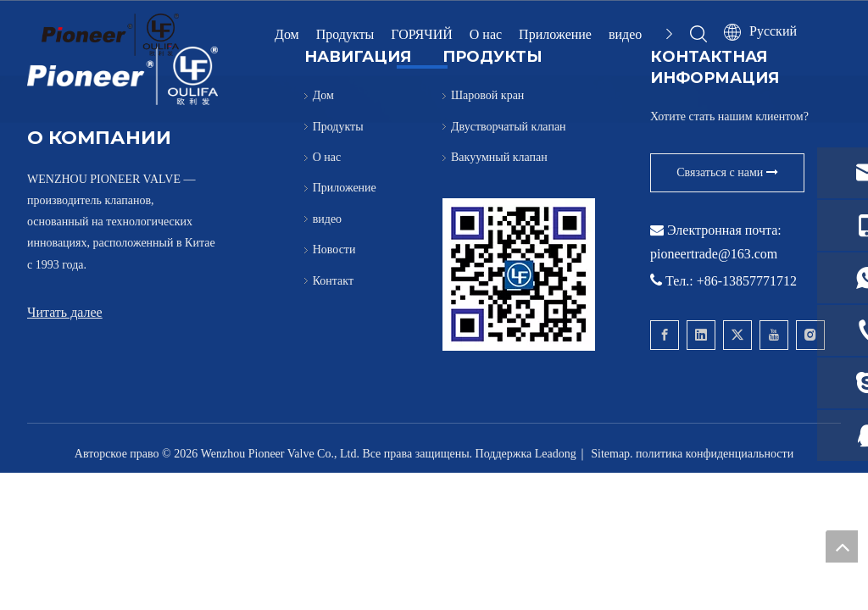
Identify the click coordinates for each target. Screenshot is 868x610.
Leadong (556, 454)
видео (625, 34)
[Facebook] (665, 335)
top (842, 546)
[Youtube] (774, 335)
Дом (287, 34)
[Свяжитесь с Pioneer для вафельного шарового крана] (519, 274)
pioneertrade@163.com (714, 254)
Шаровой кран (487, 95)
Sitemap (610, 454)
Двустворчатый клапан (509, 127)
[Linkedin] (701, 335)
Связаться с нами (727, 172)
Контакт (333, 281)
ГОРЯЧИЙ (421, 34)
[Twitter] (737, 335)
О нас (486, 34)
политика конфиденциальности (715, 454)
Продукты (345, 34)
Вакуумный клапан (499, 157)
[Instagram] (810, 335)
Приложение (555, 34)
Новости (334, 250)
